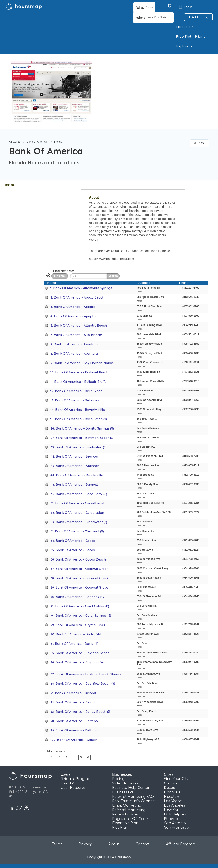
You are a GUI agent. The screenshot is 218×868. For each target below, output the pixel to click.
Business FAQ (124, 792)
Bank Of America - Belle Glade (79, 391)
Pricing (200, 37)
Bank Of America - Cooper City (80, 597)
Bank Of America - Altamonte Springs (83, 288)
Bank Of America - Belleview (77, 401)
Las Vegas (173, 801)
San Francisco (176, 828)
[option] (51, 91)
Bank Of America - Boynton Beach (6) (85, 438)
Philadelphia (175, 814)
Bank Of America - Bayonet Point (81, 372)
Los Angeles (174, 805)
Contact (143, 844)
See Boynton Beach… (149, 437)
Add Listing (198, 17)
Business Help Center (131, 788)
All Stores (15, 142)
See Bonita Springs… (149, 428)
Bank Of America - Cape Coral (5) (81, 494)
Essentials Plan (125, 823)
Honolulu (172, 792)
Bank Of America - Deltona (77, 721)
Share (199, 143)
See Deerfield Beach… (149, 683)
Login (188, 7)
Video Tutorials (125, 783)
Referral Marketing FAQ (133, 797)
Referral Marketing (129, 810)
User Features (73, 788)
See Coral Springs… (148, 615)
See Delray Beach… (148, 711)
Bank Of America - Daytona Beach (82, 653)
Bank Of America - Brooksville (80, 475)
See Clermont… (145, 531)
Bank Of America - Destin (77, 740)
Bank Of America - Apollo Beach (79, 298)
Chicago (171, 783)
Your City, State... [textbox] (158, 17)
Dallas (169, 788)
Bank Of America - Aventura (76, 344)
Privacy (85, 844)
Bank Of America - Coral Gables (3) (82, 606)
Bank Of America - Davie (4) (77, 644)
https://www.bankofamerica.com (112, 259)
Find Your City (176, 779)
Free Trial (184, 37)
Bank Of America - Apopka (75, 307)
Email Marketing (127, 805)
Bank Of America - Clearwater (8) (81, 522)
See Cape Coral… (146, 494)
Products (183, 27)
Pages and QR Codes (131, 819)
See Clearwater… (146, 522)
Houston (171, 797)
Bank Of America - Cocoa (75, 541)
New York (172, 810)
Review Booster (125, 814)
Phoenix (171, 819)
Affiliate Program (181, 844)
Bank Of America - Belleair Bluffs (80, 382)
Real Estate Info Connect (134, 801)
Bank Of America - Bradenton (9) (81, 447)
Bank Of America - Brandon (77, 457)
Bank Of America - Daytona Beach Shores (88, 674)
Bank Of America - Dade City (78, 634)
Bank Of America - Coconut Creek (82, 569)
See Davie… (143, 643)
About (114, 844)
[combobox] (154, 17)
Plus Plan (120, 828)
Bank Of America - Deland (75, 693)
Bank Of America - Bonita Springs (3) (85, 429)
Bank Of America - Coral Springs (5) (83, 616)
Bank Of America (37, 142)
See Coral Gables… (148, 606)
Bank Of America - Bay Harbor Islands (84, 363)
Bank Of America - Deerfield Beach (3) (85, 684)
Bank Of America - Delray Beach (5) (83, 712)
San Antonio (175, 823)
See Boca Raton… (147, 419)
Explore (182, 46)
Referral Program (76, 779)
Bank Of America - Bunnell (77, 485)
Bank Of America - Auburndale (78, 335)
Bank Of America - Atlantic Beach (80, 326)
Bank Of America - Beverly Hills (80, 410)
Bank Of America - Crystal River (80, 625)
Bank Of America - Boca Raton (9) (81, 419)
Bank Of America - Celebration (80, 513)
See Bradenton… (146, 447)
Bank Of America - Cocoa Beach (81, 560)
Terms (57, 844)
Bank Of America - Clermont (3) (79, 531)
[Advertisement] (154, 83)
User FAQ (69, 783)
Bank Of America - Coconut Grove (82, 588)
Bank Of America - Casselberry (80, 503)
